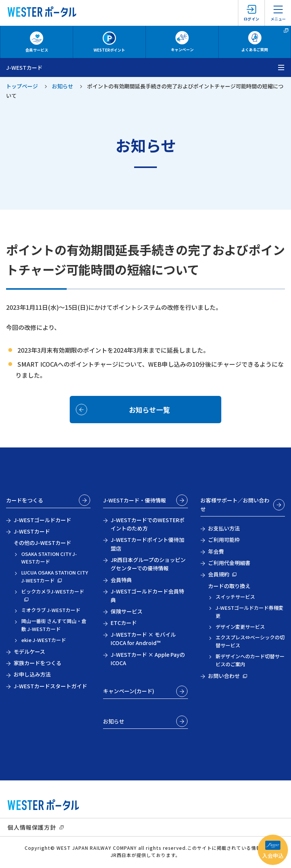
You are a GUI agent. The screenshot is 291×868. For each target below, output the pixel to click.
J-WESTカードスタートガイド (50, 686)
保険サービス (127, 611)
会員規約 (219, 574)
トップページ (22, 86)
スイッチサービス (235, 597)
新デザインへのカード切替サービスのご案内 (250, 660)
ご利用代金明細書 (229, 563)
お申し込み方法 (32, 674)
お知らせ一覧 (149, 410)
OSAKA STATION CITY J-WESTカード (49, 558)
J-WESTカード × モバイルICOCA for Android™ (143, 639)
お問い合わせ (224, 676)
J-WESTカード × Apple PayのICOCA (148, 659)
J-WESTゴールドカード (42, 520)
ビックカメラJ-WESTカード (53, 591)
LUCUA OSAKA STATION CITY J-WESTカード (55, 576)
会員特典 (121, 580)
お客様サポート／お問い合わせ (235, 504)
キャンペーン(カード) (129, 691)
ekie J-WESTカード (44, 640)
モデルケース (29, 651)
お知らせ (63, 86)
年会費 (216, 551)
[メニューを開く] (282, 67)
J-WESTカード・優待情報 (135, 500)
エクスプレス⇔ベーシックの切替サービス (250, 641)
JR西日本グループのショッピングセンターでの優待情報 (148, 564)
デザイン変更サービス (240, 627)
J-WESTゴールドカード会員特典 (147, 595)
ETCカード (124, 623)
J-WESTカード (32, 531)
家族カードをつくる (38, 663)
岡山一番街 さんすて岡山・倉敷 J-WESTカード (54, 625)
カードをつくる (25, 500)
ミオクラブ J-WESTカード (51, 610)
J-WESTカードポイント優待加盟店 (147, 544)
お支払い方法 (224, 528)
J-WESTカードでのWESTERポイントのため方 (148, 524)
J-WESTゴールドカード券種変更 (250, 612)
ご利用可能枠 (224, 540)
